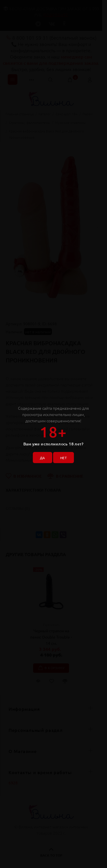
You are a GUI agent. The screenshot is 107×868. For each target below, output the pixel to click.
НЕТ (63, 458)
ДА (43, 458)
